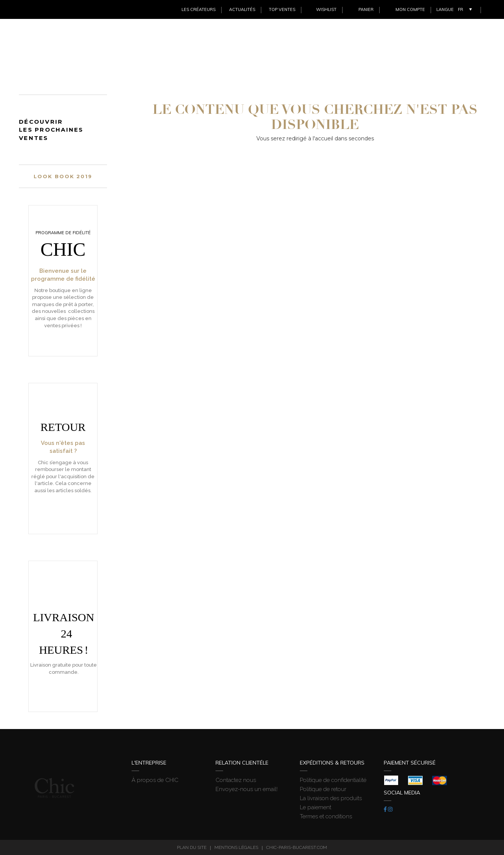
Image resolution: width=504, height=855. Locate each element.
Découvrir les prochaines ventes (51, 130)
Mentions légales (236, 847)
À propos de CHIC (155, 780)
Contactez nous (236, 780)
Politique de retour (323, 789)
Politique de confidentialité (333, 780)
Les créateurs (198, 9)
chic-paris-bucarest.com (297, 847)
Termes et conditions (326, 816)
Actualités (242, 9)
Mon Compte (410, 9)
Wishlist (326, 9)
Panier (366, 9)
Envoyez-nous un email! (247, 789)
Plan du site (192, 847)
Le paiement (316, 807)
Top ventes (282, 9)
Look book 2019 (63, 176)
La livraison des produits (331, 798)
